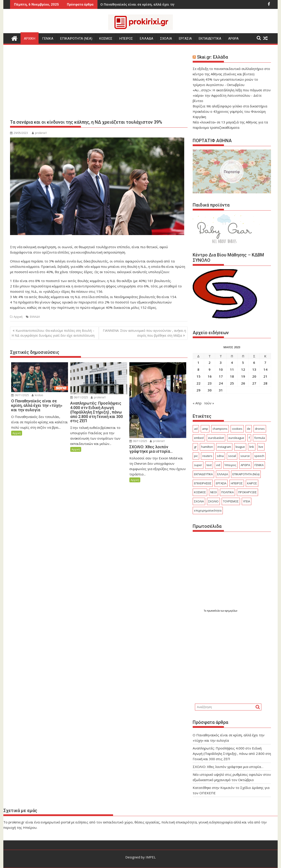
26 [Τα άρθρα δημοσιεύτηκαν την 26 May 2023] (243, 383)
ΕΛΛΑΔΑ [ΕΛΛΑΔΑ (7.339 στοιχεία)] (223, 474)
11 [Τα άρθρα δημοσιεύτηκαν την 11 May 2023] (232, 369)
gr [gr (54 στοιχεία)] (195, 447)
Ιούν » (209, 403)
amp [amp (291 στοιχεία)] (205, 429)
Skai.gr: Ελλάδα (212, 57)
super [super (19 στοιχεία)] (198, 465)
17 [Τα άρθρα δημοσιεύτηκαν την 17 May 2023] (221, 376)
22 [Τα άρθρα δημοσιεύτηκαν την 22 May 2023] (198, 383)
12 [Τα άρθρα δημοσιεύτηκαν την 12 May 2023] (243, 369)
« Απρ (197, 403)
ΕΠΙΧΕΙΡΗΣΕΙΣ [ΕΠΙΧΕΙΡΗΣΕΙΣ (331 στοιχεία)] (203, 483)
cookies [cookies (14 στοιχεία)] (237, 429)
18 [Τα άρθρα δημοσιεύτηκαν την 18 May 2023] (232, 376)
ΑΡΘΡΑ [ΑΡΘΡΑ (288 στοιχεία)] (245, 465)
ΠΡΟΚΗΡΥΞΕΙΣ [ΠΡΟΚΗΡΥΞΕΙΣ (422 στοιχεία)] (247, 492)
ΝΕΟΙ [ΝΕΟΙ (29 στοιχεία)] (214, 492)
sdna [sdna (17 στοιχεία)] (220, 456)
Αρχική (18, 317)
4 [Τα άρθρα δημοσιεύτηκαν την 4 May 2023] (232, 362)
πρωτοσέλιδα (214, 611)
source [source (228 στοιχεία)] (245, 456)
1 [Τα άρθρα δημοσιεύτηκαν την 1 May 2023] (198, 362)
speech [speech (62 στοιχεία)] (259, 456)
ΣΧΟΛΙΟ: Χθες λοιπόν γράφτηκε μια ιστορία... (147, 4)
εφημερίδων (231, 611)
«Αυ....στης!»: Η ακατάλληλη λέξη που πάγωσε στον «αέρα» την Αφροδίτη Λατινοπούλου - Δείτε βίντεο (232, 95)
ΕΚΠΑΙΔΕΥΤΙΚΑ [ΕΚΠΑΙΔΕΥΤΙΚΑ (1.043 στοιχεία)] (203, 474)
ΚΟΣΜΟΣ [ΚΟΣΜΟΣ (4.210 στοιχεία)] (200, 492)
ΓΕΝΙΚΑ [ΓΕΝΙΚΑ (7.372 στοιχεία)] (259, 465)
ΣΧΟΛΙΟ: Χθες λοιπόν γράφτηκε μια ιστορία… (228, 767)
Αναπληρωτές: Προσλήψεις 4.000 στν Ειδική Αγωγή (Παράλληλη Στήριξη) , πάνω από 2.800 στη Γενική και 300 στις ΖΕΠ (232, 753)
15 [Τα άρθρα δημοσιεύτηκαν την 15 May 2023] (198, 376)
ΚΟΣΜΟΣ (106, 39)
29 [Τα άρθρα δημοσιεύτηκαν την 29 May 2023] (198, 390)
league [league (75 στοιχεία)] (240, 447)
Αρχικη (30, 39)
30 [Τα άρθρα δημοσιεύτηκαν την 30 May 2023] (210, 390)
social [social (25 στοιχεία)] (232, 456)
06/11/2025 (20, 395)
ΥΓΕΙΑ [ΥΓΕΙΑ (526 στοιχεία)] (247, 501)
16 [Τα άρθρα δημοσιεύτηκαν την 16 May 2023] (210, 376)
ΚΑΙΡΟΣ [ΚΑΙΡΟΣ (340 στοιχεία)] (252, 483)
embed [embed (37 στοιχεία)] (199, 438)
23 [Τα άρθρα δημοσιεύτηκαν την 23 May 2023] (210, 383)
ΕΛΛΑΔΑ (147, 39)
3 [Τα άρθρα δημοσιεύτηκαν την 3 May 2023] (221, 362)
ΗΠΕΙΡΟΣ (126, 39)
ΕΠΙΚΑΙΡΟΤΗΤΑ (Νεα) (76, 39)
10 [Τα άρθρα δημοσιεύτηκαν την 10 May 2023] (221, 369)
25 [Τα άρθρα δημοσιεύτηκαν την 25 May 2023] (232, 383)
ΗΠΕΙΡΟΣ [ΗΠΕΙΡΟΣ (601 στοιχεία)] (237, 483)
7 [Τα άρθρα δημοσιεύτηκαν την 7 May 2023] (265, 362)
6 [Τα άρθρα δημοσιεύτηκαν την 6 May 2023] (254, 362)
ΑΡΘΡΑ (233, 39)
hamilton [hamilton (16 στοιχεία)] (207, 447)
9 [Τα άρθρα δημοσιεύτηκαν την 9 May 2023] (210, 369)
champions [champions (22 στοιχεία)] (220, 429)
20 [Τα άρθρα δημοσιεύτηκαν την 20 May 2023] (254, 376)
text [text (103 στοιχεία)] (209, 465)
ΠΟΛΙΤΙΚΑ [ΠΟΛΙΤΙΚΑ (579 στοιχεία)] (227, 492)
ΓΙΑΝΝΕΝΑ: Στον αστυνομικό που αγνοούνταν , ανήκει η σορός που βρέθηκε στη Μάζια (144, 333)
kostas (37, 395)
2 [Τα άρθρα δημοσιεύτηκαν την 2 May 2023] (210, 362)
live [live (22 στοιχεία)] (261, 447)
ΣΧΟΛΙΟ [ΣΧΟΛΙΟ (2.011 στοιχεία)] (213, 501)
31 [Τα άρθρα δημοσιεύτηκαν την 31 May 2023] (221, 390)
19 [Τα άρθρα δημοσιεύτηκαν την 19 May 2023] (243, 376)
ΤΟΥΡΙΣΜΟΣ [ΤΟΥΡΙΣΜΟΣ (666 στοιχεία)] (231, 501)
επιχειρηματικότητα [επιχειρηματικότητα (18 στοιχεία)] (208, 510)
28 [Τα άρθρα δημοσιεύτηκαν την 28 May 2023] (265, 383)
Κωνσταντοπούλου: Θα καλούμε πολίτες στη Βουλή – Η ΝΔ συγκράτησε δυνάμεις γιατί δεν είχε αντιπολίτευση (53, 333)
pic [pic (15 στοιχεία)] (196, 456)
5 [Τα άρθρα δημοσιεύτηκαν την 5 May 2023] (243, 362)
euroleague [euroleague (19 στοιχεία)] (236, 438)
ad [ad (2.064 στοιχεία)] (196, 429)
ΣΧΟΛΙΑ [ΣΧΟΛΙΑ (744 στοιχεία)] (199, 501)
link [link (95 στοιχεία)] (252, 447)
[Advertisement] (99, 84)
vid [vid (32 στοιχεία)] (218, 465)
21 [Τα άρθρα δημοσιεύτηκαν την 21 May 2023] (265, 376)
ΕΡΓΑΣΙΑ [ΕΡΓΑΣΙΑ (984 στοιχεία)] (221, 483)
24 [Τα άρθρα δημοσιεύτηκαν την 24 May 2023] (221, 383)
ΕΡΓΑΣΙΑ (185, 39)
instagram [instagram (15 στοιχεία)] (224, 447)
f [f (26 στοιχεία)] (249, 438)
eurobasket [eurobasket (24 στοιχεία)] (216, 438)
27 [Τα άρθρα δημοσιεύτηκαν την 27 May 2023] (254, 383)
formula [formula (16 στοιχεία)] (260, 438)
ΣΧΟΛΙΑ (166, 39)
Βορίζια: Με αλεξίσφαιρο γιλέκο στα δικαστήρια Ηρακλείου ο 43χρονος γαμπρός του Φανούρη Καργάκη (230, 111)
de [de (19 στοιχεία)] (249, 429)
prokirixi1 (39, 133)
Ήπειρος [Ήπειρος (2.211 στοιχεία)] (230, 465)
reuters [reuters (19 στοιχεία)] (207, 456)
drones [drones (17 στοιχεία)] (260, 429)
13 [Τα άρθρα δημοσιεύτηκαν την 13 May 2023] (254, 369)
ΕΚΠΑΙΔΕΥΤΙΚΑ (210, 39)
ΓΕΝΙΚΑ (48, 39)
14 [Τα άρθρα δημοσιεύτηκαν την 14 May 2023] (265, 369)
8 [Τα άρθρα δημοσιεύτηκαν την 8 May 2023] (198, 369)
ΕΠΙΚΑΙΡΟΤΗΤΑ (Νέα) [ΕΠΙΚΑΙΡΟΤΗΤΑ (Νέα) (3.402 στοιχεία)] (246, 474)
